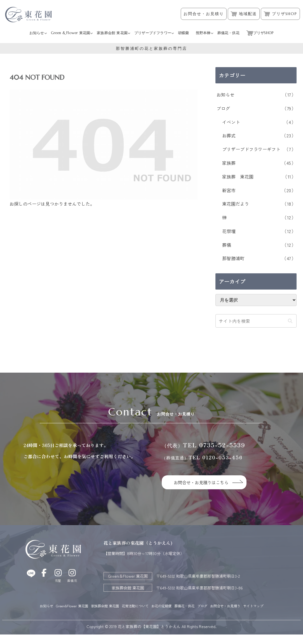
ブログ (225, 606)
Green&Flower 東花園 (72, 606)
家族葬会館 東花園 (109, 606)
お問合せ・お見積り (204, 14)
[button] (290, 321)
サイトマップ (152, 615)
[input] (256, 321)
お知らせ (42, 606)
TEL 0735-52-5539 (204, 445)
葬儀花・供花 (203, 606)
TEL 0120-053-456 (202, 457)
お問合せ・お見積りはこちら (205, 482)
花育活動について (144, 606)
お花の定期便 (175, 606)
